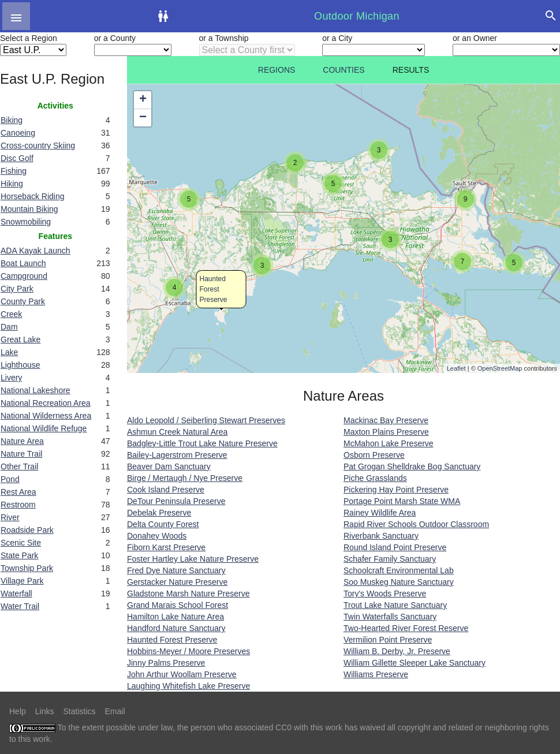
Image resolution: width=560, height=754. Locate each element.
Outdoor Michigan (357, 16)
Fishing (14, 171)
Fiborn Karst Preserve (166, 547)
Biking (12, 120)
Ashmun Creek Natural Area (177, 432)
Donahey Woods (157, 536)
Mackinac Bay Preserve (386, 420)
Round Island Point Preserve (395, 547)
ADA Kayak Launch (36, 251)
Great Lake (20, 339)
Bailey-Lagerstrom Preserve (177, 455)
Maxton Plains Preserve (386, 432)
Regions (277, 70)
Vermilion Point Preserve (388, 640)
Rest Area (18, 492)
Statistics (79, 711)
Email (115, 711)
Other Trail (19, 466)
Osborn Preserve (374, 455)
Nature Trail (21, 454)
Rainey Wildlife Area (380, 513)
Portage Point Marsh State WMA (402, 501)
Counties (344, 70)
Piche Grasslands (375, 478)
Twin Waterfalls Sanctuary (390, 617)
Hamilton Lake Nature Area (176, 617)
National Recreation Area (46, 403)
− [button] (143, 118)
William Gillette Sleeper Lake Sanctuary (415, 663)
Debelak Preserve (159, 513)
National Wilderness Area (46, 416)
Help (18, 711)
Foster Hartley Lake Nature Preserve (193, 559)
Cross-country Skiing (38, 145)
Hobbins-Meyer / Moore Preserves (188, 651)
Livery (11, 378)
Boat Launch (23, 263)
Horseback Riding (33, 196)
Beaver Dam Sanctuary (169, 466)
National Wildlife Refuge (44, 428)
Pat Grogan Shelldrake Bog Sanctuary (412, 466)
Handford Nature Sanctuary (176, 628)
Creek (11, 314)
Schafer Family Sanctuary (390, 559)
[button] (16, 16)
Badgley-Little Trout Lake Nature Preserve (202, 443)
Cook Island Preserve (166, 490)
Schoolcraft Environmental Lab (399, 570)
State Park (19, 555)
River (10, 517)
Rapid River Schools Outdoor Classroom (416, 524)
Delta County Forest (163, 524)
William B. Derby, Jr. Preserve (397, 651)
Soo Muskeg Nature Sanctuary (399, 582)
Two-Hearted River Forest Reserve (406, 628)
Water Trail (20, 606)
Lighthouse (20, 365)
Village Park (22, 581)
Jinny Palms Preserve (166, 663)
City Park (17, 289)
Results (411, 70)
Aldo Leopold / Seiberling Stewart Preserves (206, 420)
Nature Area (22, 441)
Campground (24, 276)
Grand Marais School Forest (178, 605)
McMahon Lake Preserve (389, 443)
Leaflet (456, 368)
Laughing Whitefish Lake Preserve (188, 686)
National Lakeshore (36, 390)
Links (45, 711)
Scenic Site (21, 543)
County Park (23, 301)
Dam (9, 327)
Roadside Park (27, 530)
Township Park (27, 568)
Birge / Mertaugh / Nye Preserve (185, 478)
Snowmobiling (26, 222)
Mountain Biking (29, 209)
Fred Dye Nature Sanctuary (176, 570)
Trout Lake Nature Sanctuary (395, 605)
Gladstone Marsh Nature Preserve (188, 594)
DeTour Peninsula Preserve (176, 501)
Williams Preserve (376, 674)
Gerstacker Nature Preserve (177, 582)
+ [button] (143, 100)
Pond (10, 479)
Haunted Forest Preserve (214, 289)
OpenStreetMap (500, 368)
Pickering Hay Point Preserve (396, 490)
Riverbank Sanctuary (381, 536)
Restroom (18, 505)
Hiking (12, 184)
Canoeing (18, 133)
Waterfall (16, 594)
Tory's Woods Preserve (385, 594)
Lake (9, 352)
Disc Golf (17, 158)
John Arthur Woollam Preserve (182, 674)
